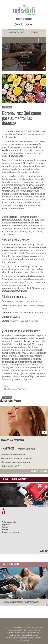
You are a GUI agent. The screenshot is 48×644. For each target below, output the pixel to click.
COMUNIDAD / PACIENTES (16, 33)
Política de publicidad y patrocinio (29, 635)
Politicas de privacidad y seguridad (16, 633)
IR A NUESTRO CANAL (39, 472)
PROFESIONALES (35, 33)
